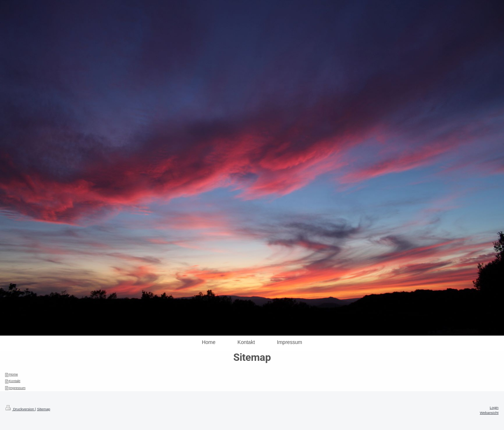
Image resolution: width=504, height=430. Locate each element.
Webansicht (489, 413)
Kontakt (15, 381)
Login (494, 407)
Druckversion (20, 409)
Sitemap (44, 409)
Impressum (17, 388)
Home (14, 374)
